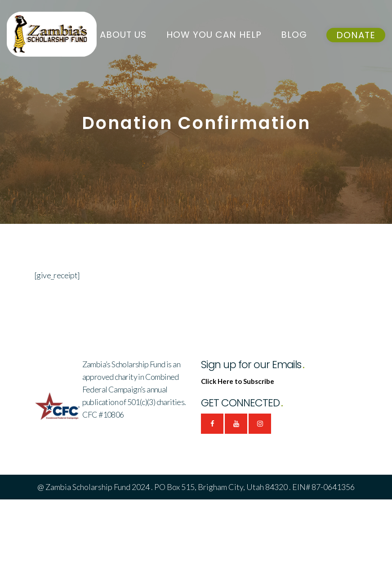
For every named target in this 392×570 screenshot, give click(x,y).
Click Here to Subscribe (238, 381)
